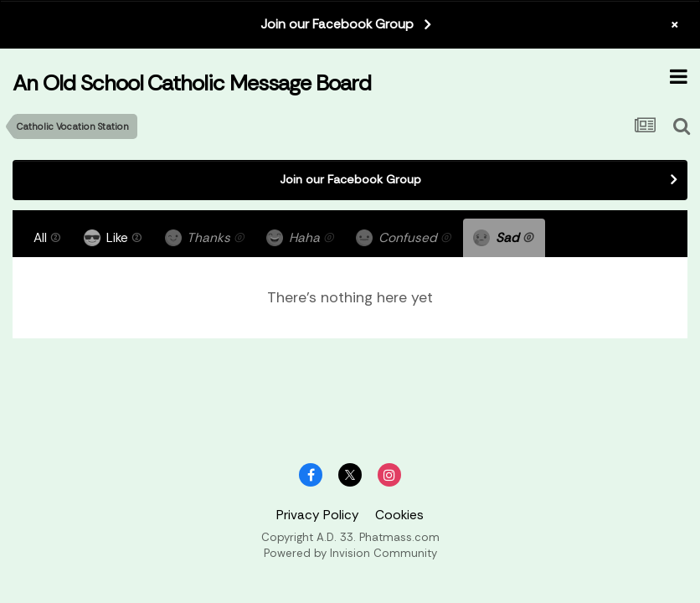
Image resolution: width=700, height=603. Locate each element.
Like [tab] (113, 238)
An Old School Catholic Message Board (192, 83)
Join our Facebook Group (337, 24)
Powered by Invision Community (350, 553)
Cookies (399, 515)
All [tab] (47, 238)
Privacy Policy (318, 515)
